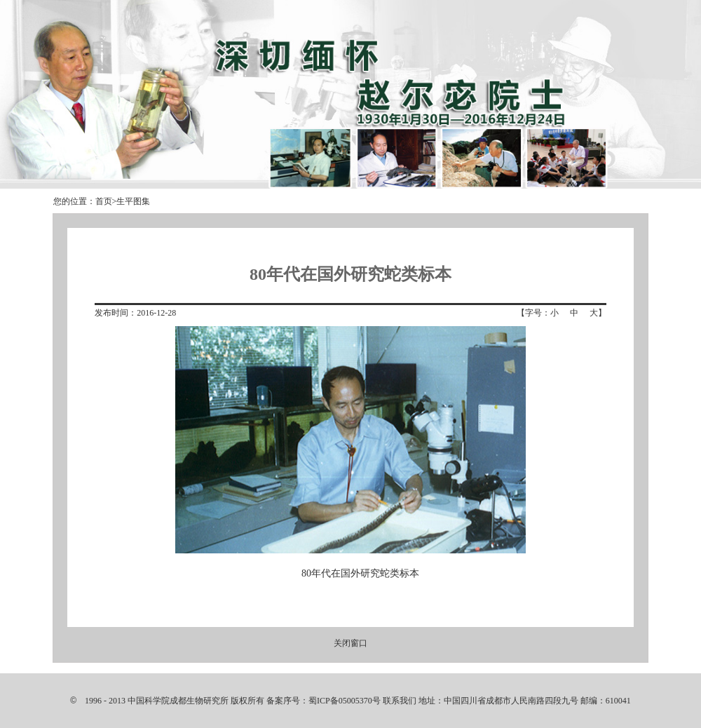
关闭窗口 (350, 643)
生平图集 (133, 201)
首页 (104, 201)
